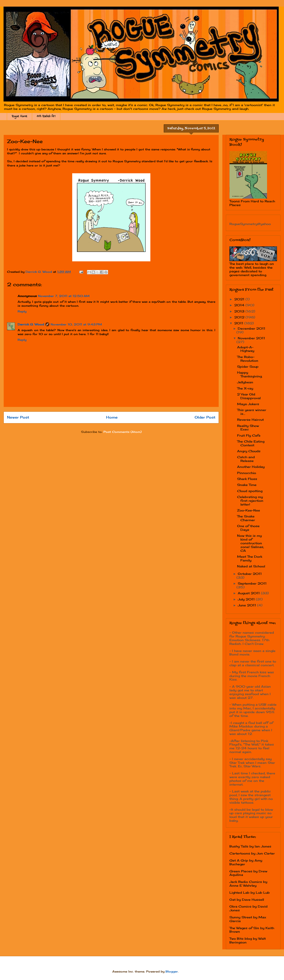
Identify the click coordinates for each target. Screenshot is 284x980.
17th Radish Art (46, 116)
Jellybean (245, 382)
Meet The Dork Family (250, 558)
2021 (240, 299)
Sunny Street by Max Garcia (248, 919)
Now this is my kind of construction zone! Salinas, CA (251, 543)
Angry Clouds (249, 451)
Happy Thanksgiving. (250, 374)
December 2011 (252, 328)
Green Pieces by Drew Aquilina (248, 873)
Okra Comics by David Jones (248, 908)
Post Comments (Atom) (123, 432)
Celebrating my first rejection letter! (250, 501)
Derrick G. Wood (31, 324)
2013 (240, 311)
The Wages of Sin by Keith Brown (252, 930)
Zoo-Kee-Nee (249, 510)
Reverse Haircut (250, 420)
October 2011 (250, 574)
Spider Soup (248, 366)
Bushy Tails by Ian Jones (250, 846)
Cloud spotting (250, 491)
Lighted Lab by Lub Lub (250, 892)
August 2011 (249, 593)
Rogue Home (19, 116)
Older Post (205, 417)
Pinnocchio (247, 473)
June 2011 (247, 605)
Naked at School (251, 566)
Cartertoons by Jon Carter (252, 853)
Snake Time (247, 485)
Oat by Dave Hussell (247, 900)
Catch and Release (246, 459)
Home (112, 417)
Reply (22, 311)
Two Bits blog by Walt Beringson (248, 940)
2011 (239, 323)
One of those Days (248, 528)
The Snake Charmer (246, 518)
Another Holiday (251, 467)
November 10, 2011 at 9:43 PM (76, 324)
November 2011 (251, 338)
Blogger (172, 971)
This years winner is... (252, 412)
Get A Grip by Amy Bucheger (246, 862)
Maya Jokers (248, 404)
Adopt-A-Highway (246, 349)
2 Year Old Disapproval (249, 396)
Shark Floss (247, 479)
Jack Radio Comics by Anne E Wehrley (248, 884)
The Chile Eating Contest (251, 443)
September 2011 (252, 583)
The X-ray (245, 388)
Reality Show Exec (248, 428)
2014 (240, 305)
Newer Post (18, 417)
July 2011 (247, 599)
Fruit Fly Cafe (249, 435)
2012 (240, 317)
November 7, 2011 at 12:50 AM (64, 296)
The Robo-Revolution (248, 359)
